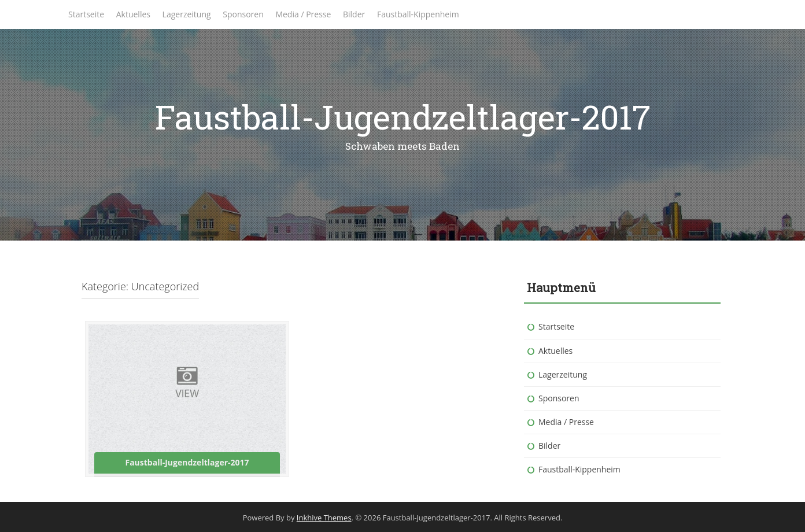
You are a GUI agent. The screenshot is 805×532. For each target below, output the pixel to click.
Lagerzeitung (187, 14)
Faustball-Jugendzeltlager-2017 (403, 117)
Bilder (354, 14)
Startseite (86, 14)
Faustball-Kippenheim (418, 14)
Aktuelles (133, 14)
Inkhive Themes (324, 518)
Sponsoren (243, 14)
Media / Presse (303, 14)
